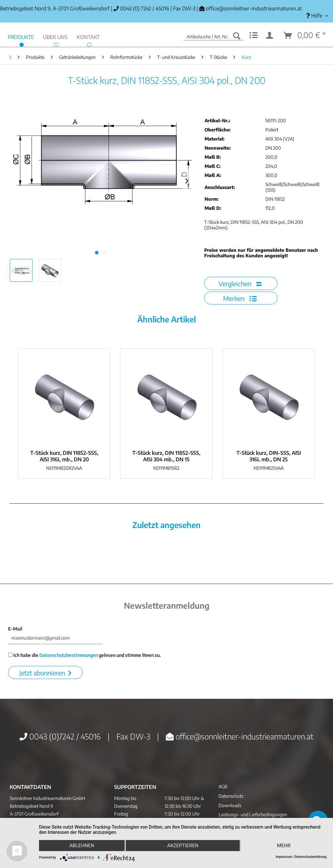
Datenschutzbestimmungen (69, 655)
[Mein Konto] (271, 35)
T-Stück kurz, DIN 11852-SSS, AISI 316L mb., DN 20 (64, 456)
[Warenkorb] (305, 35)
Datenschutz (231, 796)
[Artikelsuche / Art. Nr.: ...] (214, 35)
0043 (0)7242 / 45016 (60, 736)
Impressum (284, 857)
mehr (284, 846)
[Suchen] (237, 35)
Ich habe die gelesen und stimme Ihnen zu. (85, 655)
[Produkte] (21, 36)
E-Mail (15, 629)
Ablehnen (82, 846)
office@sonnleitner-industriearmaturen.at (254, 8)
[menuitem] (317, 16)
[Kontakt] (88, 36)
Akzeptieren (183, 846)
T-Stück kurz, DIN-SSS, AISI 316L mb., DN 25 (269, 456)
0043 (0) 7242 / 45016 (141, 8)
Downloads (230, 805)
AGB (223, 787)
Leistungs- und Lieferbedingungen (253, 814)
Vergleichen (240, 284)
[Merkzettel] (253, 35)
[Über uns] (55, 36)
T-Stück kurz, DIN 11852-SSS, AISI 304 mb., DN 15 (166, 456)
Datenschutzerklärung (311, 857)
